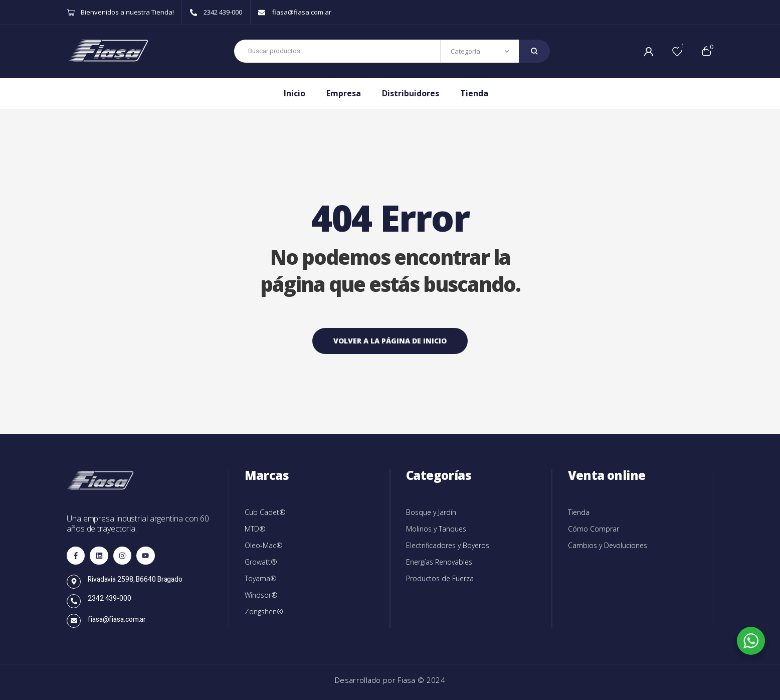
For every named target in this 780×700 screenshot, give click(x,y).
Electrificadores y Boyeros (448, 545)
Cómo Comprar (594, 529)
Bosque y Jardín (431, 512)
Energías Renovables (439, 562)
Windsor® (261, 595)
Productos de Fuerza (440, 578)
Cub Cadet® (265, 512)
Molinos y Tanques (436, 529)
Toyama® (261, 578)
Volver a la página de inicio (390, 341)
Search (534, 51)
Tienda (579, 512)
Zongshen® (264, 611)
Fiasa (408, 680)
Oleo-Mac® (264, 545)
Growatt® (261, 562)
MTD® (255, 529)
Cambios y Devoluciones (608, 545)
